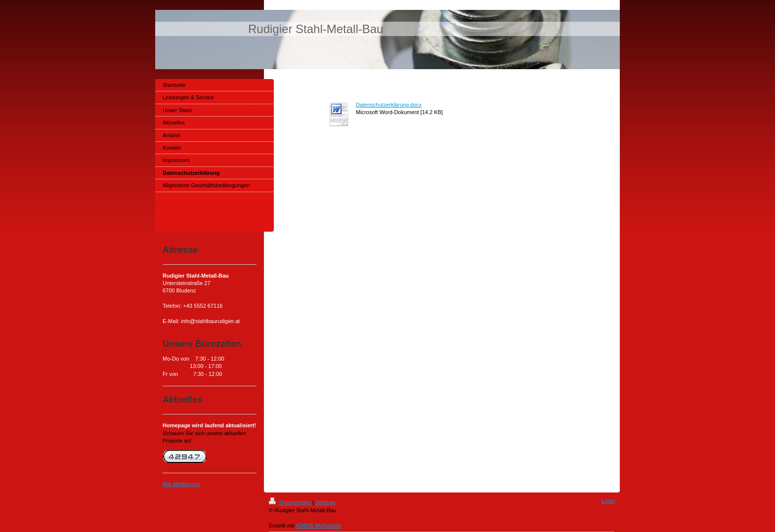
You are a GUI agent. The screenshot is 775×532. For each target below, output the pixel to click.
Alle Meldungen (181, 484)
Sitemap (325, 502)
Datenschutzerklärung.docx (389, 105)
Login (608, 501)
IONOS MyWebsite (319, 526)
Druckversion (291, 502)
